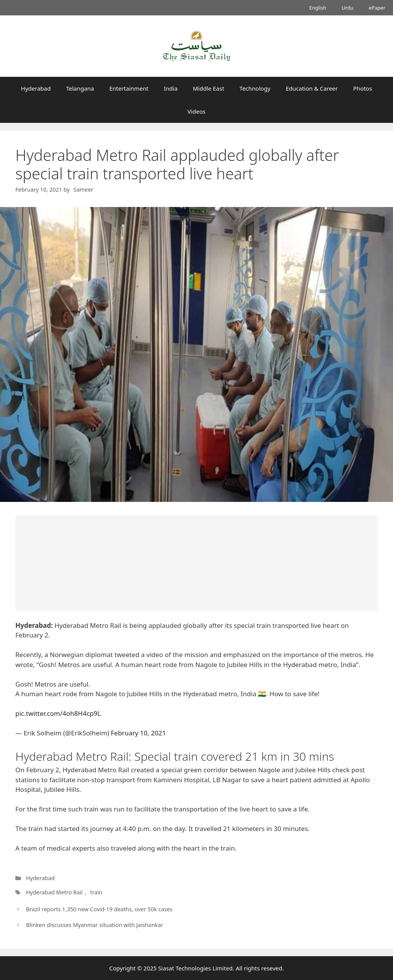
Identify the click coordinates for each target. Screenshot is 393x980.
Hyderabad (36, 88)
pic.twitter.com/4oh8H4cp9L (58, 713)
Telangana (80, 88)
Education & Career (312, 88)
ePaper (377, 8)
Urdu (348, 8)
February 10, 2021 (138, 733)
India (171, 88)
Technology (255, 88)
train (96, 892)
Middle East (209, 88)
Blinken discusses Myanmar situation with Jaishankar (95, 925)
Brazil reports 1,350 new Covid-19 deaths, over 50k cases (99, 909)
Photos (362, 88)
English (318, 8)
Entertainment (129, 88)
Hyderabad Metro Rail (54, 892)
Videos (197, 111)
